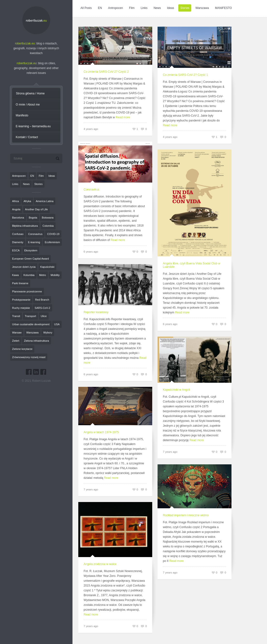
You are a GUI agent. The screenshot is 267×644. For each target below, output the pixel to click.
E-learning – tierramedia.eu (33, 126)
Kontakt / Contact (27, 137)
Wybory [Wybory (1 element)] (48, 333)
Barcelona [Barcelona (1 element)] (18, 218)
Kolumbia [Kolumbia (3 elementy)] (29, 275)
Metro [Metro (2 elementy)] (43, 275)
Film (132, 8)
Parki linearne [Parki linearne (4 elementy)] (20, 283)
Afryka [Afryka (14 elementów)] (27, 201)
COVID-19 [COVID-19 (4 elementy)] (53, 234)
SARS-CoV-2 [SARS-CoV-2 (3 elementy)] (42, 308)
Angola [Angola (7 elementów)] (16, 209)
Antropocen (115, 8)
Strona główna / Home (30, 93)
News (157, 8)
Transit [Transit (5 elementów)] (16, 316)
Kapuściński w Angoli (176, 390)
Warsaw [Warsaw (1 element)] (17, 333)
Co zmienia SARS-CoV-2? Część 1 (185, 75)
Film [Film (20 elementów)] (41, 176)
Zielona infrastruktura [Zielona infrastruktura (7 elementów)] (36, 341)
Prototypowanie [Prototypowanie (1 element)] (21, 300)
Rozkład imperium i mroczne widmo (186, 515)
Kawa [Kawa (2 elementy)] (15, 275)
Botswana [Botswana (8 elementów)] (48, 218)
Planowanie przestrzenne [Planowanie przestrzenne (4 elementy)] (27, 291)
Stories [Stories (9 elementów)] (38, 184)
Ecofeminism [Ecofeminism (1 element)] (52, 242)
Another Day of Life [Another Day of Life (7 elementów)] (36, 209)
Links (144, 8)
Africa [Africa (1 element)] (15, 201)
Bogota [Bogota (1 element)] (33, 218)
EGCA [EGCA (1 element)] (16, 250)
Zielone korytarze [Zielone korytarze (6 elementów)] (22, 349)
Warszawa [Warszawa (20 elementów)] (32, 333)
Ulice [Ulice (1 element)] (44, 316)
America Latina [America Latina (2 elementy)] (45, 201)
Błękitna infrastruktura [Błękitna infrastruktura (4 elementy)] (25, 226)
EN (100, 8)
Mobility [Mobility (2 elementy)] (55, 275)
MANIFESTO (224, 8)
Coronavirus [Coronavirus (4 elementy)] (35, 234)
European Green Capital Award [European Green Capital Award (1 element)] (30, 259)
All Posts (86, 8)
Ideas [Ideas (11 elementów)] (52, 176)
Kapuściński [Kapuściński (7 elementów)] (47, 267)
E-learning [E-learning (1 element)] (34, 242)
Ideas (170, 8)
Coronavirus (91, 190)
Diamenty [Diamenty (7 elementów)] (18, 242)
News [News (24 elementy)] (26, 184)
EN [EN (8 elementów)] (32, 176)
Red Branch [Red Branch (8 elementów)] (42, 300)
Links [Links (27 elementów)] (15, 184)
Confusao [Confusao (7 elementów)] (18, 234)
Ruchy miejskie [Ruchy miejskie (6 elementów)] (21, 308)
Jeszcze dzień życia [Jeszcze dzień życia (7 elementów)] (24, 267)
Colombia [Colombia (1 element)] (48, 226)
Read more (123, 117)
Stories (185, 8)
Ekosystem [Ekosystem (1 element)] (31, 250)
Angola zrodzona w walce (100, 564)
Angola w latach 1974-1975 (101, 432)
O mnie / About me (28, 105)
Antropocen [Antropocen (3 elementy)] (19, 176)
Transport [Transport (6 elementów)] (31, 316)
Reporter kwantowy (96, 312)
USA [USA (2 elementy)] (57, 324)
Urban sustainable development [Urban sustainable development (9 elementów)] (31, 324)
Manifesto (22, 115)
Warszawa (202, 8)
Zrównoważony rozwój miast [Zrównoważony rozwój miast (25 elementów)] (29, 357)
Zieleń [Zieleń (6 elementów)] (16, 341)
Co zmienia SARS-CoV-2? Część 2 (106, 72)
